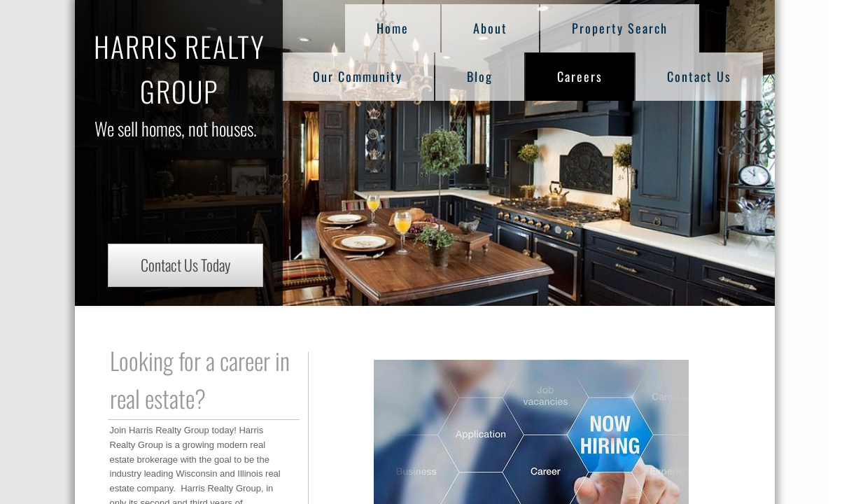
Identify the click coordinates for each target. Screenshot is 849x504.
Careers (580, 76)
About (490, 28)
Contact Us (699, 76)
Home (393, 28)
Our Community (358, 76)
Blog (480, 76)
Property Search (620, 28)
